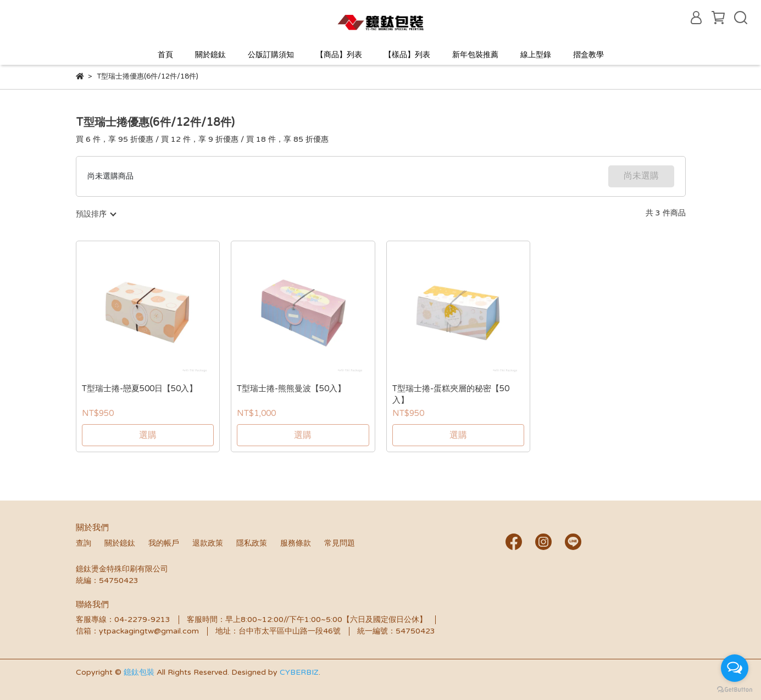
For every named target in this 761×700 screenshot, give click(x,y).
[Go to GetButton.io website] (735, 689)
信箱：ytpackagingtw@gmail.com (137, 631)
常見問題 (340, 543)
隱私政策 (252, 543)
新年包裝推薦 (475, 55)
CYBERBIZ (299, 672)
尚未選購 (641, 176)
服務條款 (296, 543)
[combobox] (96, 214)
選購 (148, 435)
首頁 (165, 55)
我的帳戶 (164, 543)
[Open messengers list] (735, 668)
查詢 (84, 543)
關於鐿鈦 (210, 55)
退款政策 (208, 543)
